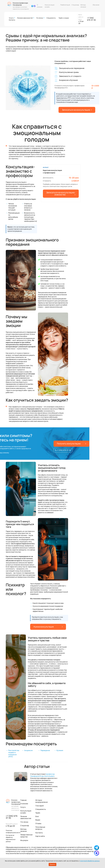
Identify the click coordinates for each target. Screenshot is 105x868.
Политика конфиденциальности (13, 831)
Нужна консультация (48, 627)
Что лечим (40, 18)
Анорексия (28, 750)
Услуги (11, 18)
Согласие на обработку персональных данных (11, 838)
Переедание (45, 750)
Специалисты (51, 18)
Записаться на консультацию (77, 110)
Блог (37, 816)
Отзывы (38, 823)
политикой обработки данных (90, 861)
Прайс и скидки (64, 18)
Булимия (60, 750)
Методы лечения (83, 6)
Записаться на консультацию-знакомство (61, 194)
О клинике (40, 6)
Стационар (75, 5)
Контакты (12, 20)
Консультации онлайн (50, 6)
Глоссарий (40, 806)
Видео (38, 820)
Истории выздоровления (42, 801)
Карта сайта (40, 836)
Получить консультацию (71, 444)
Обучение (96, 5)
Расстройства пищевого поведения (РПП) (14, 753)
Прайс (38, 813)
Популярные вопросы (40, 828)
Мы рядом (24, 840)
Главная (23, 800)
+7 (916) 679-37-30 (91, 19)
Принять (52, 864)
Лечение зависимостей (25, 18)
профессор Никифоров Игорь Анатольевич (42, 775)
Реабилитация (65, 5)
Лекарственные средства (26, 836)
